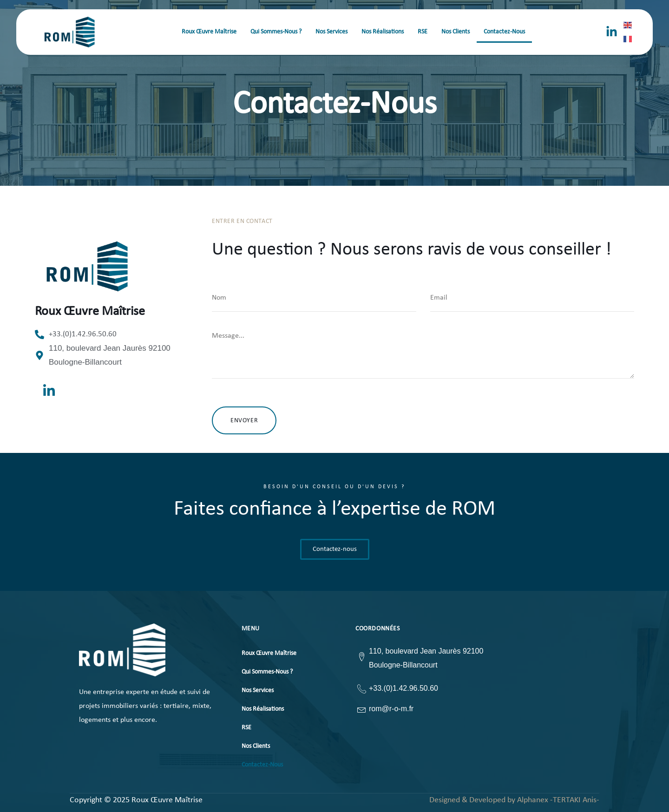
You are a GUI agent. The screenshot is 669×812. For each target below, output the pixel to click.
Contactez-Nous (504, 32)
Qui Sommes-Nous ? (276, 32)
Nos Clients (456, 32)
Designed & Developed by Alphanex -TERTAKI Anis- (514, 800)
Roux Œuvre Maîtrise (209, 32)
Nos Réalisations (383, 32)
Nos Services (331, 32)
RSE (423, 32)
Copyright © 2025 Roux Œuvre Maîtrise (136, 800)
